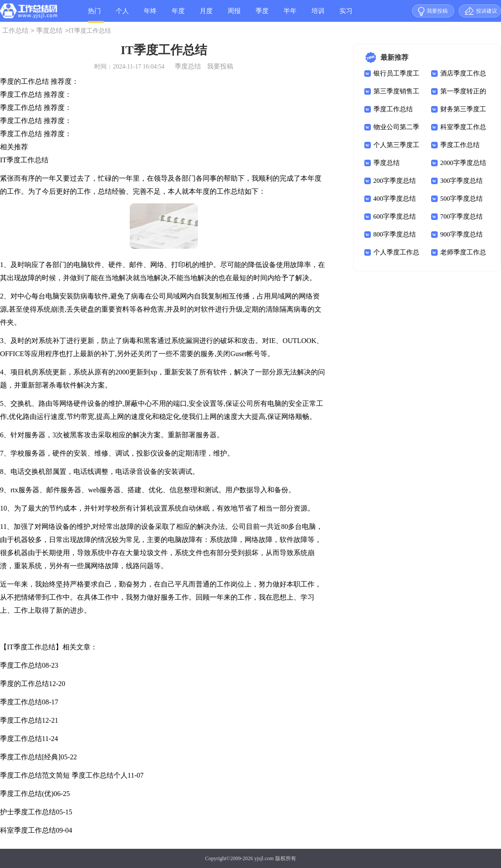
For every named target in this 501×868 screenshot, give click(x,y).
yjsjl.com (264, 858)
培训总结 (318, 15)
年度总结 (178, 15)
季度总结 (262, 15)
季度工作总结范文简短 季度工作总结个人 (64, 775)
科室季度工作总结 (28, 830)
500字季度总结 (462, 199)
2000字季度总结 (463, 163)
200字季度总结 (395, 181)
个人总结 (122, 15)
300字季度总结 (462, 181)
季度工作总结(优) (27, 794)
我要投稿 (437, 11)
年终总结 (150, 15)
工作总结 (15, 31)
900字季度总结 (462, 234)
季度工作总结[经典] (30, 757)
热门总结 (94, 15)
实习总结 (346, 15)
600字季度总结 (395, 216)
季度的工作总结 (24, 684)
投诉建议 (487, 11)
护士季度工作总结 (28, 812)
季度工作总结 (21, 665)
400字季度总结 (395, 199)
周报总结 (234, 15)
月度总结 (206, 15)
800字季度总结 (395, 234)
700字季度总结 (462, 216)
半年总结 (290, 15)
